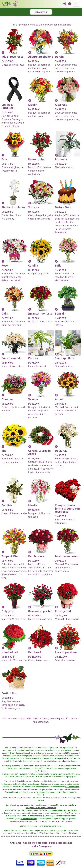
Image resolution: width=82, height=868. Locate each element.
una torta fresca (29, 819)
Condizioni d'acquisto (35, 843)
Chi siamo (16, 843)
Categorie (40, 12)
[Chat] (71, 4)
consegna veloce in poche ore (63, 810)
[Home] (66, 4)
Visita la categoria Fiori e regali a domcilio (51, 806)
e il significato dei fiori (34, 833)
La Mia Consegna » (41, 846)
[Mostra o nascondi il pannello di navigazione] (76, 4)
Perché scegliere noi (61, 843)
